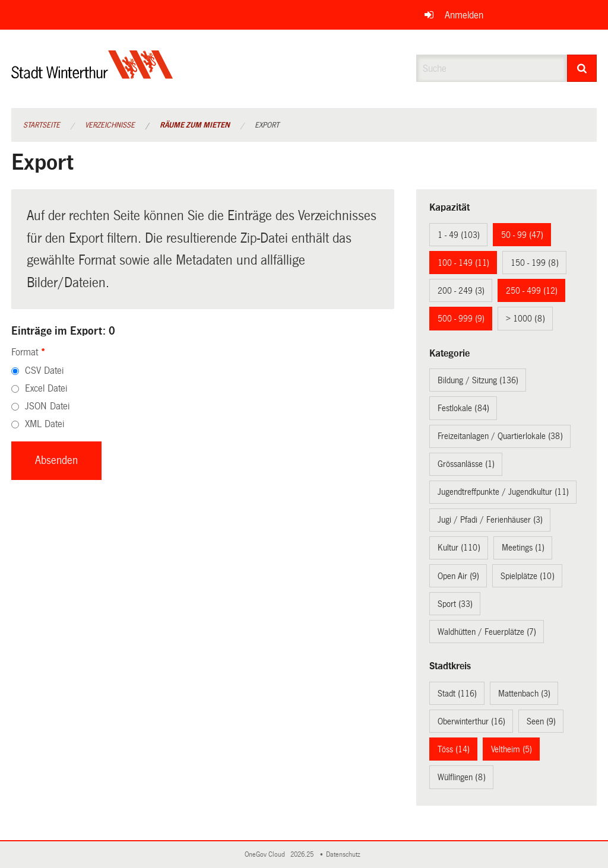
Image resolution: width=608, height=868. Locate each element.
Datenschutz (345, 855)
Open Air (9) (458, 576)
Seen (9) (541, 721)
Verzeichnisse (110, 125)
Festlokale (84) (463, 408)
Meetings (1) (523, 548)
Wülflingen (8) (462, 777)
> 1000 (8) (525, 319)
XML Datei (45, 424)
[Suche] (582, 68)
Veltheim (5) (512, 749)
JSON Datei (47, 406)
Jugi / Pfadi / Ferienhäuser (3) (490, 520)
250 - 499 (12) (532, 291)
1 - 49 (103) (459, 235)
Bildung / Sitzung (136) (478, 380)
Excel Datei (46, 388)
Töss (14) (454, 749)
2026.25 (303, 855)
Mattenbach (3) (524, 694)
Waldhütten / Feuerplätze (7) (487, 632)
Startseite (42, 125)
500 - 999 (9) (461, 319)
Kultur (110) (459, 548)
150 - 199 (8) (535, 263)
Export (267, 125)
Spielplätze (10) (528, 576)
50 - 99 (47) (522, 235)
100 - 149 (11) (463, 263)
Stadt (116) (457, 694)
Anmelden (464, 15)
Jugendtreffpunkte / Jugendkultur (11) (503, 492)
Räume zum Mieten (195, 125)
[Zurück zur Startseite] (92, 74)
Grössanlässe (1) (466, 464)
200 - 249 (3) (461, 291)
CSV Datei (44, 371)
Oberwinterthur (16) (471, 721)
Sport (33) (455, 604)
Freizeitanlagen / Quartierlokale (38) (500, 436)
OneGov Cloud (267, 855)
